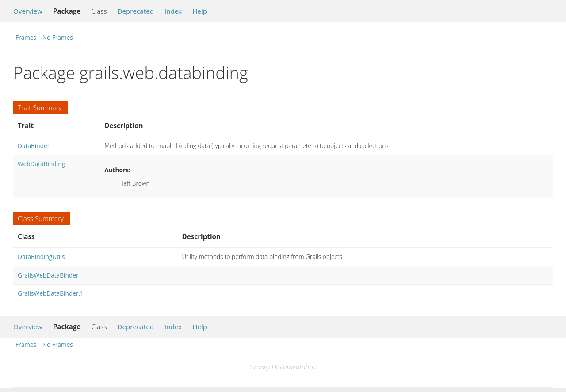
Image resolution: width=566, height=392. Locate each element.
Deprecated (136, 11)
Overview (28, 11)
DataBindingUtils (41, 257)
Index (173, 11)
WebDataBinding (41, 164)
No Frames (58, 37)
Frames (26, 37)
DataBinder (34, 146)
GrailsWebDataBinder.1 (51, 293)
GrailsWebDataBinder (48, 275)
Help (200, 11)
